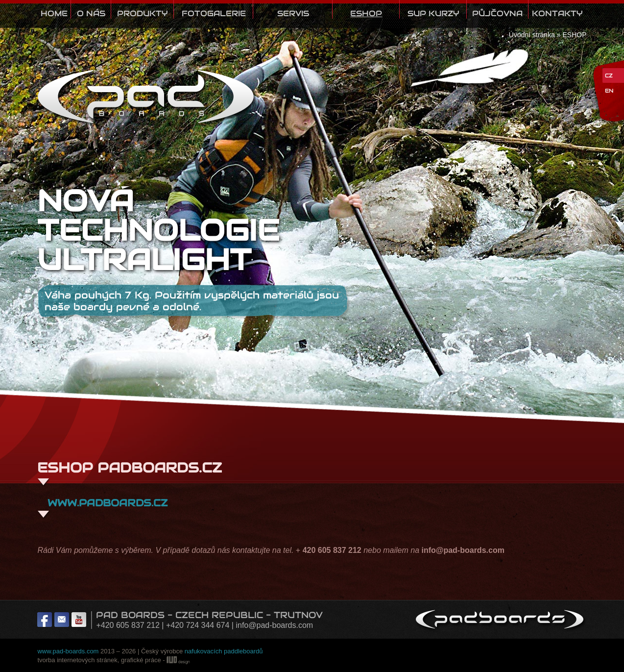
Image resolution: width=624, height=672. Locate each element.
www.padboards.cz (106, 503)
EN (609, 91)
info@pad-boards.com (274, 625)
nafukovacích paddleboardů (224, 651)
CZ (609, 75)
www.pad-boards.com (68, 651)
